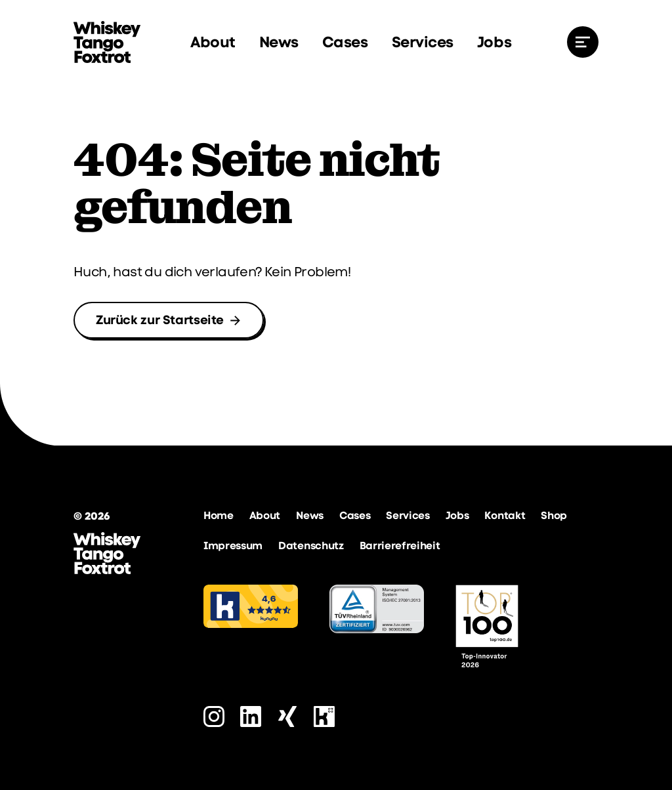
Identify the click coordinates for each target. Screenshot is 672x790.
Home (219, 515)
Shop (554, 515)
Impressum (233, 546)
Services (423, 42)
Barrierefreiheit (400, 546)
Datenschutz (311, 546)
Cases (345, 42)
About (213, 42)
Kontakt (505, 515)
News (279, 42)
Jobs (494, 42)
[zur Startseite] (107, 42)
